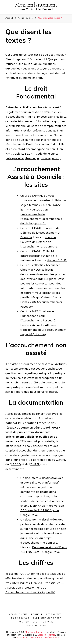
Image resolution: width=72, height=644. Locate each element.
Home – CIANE (57, 260)
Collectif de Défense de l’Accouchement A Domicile (40, 233)
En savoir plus (20, 618)
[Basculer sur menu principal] (4, 7)
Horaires (23, 622)
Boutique (37, 614)
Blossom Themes (47, 635)
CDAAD (61, 460)
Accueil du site (18, 614)
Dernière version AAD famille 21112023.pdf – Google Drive (42, 510)
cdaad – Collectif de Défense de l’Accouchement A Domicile (39, 242)
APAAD (16, 464)
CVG (35, 622)
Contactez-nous (36, 626)
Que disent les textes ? (47, 618)
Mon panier (48, 622)
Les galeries (54, 614)
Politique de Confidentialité (45, 637)
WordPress (23, 637)
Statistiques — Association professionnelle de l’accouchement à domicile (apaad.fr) (35, 588)
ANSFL (35, 464)
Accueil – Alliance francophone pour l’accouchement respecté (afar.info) (43, 330)
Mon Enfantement (36, 5)
